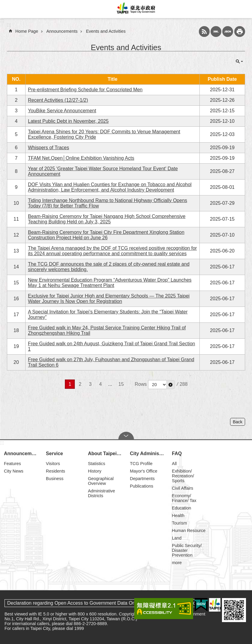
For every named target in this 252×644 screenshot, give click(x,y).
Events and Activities (106, 31)
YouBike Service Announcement (62, 111)
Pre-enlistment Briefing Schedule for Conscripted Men (85, 90)
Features (12, 464)
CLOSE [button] (239, 62)
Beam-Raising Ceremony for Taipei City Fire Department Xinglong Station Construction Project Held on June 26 (106, 235)
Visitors (53, 464)
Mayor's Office (143, 471)
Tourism (179, 523)
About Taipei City (106, 454)
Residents (56, 471)
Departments (142, 479)
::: (2, 21)
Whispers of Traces (49, 148)
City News (14, 471)
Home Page (27, 31)
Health (178, 516)
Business (55, 479)
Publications (141, 486)
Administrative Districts (102, 493)
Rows (141, 384)
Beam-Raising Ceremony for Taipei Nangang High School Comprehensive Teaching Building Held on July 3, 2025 (107, 219)
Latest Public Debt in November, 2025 (68, 121)
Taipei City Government (135, 9)
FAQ (177, 454)
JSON (228, 32)
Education (181, 508)
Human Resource (189, 531)
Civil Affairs (182, 488)
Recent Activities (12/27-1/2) (58, 100)
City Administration (148, 454)
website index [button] (9, 9)
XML (216, 32)
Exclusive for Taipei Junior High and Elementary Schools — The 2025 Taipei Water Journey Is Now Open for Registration (109, 299)
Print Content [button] (240, 32)
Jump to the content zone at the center (3, 3)
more (177, 563)
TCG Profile (141, 464)
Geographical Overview (101, 481)
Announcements (62, 31)
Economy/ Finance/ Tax (184, 498)
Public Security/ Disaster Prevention (187, 550)
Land (177, 538)
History (95, 471)
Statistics (97, 464)
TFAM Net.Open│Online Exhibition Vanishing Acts (81, 158)
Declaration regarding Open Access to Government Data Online (75, 603)
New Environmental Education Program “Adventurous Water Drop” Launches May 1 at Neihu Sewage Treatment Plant (110, 283)
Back (238, 422)
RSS (204, 32)
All (174, 464)
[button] (171, 385)
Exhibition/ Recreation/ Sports (183, 476)
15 (121, 384)
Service (55, 454)
